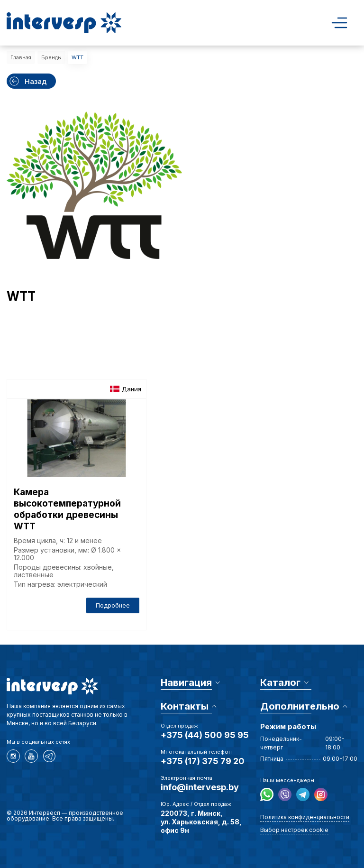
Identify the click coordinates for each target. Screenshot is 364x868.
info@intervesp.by (200, 787)
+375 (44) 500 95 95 (205, 735)
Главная (21, 57)
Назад (28, 81)
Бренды (51, 57)
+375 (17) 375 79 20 (203, 761)
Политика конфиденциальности (305, 817)
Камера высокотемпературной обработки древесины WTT (67, 509)
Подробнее (113, 605)
